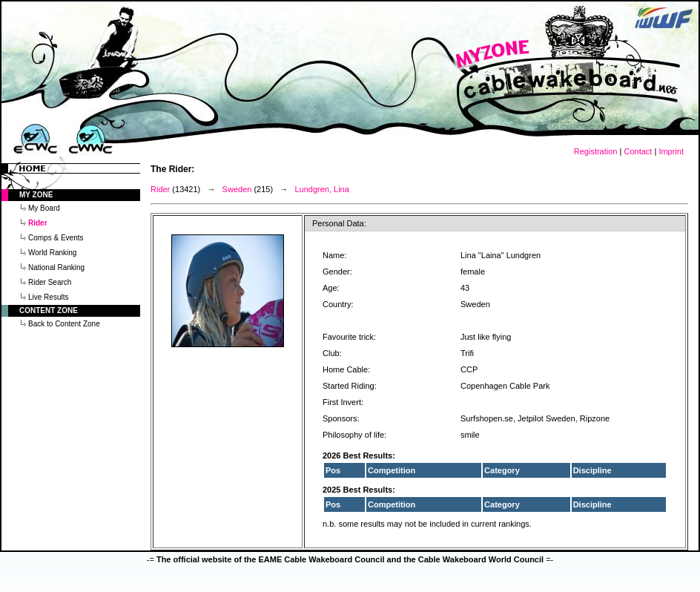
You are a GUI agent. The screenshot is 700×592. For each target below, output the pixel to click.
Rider (160, 189)
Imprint (671, 151)
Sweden (237, 189)
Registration (596, 151)
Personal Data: (339, 223)
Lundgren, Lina (321, 189)
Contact (638, 151)
